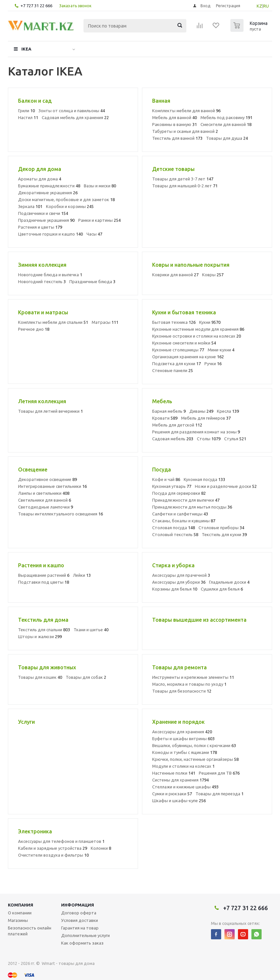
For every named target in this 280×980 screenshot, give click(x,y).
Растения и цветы (40, 227)
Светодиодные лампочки (46, 507)
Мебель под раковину (226, 117)
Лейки (82, 575)
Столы (209, 439)
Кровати (165, 418)
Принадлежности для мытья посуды (192, 507)
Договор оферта (79, 913)
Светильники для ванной (45, 500)
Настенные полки (174, 773)
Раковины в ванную (175, 124)
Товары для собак (86, 677)
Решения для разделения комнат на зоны (196, 432)
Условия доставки (80, 920)
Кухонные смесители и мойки (184, 343)
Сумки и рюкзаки (172, 794)
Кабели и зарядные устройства (53, 848)
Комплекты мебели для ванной (186, 111)
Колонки (101, 848)
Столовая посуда (174, 528)
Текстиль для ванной (177, 138)
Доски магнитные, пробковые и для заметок (66, 199)
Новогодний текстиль (42, 281)
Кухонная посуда (204, 479)
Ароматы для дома (40, 179)
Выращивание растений (44, 575)
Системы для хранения (180, 780)
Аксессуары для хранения (182, 732)
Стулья (235, 439)
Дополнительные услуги (85, 935)
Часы (94, 234)
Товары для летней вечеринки (50, 411)
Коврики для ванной (175, 275)
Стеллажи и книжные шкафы (185, 787)
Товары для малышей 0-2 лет (185, 186)
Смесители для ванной (226, 124)
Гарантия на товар (80, 928)
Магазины (18, 920)
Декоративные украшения (48, 193)
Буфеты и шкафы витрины (183, 739)
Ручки (213, 364)
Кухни (210, 322)
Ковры (213, 275)
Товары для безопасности (182, 691)
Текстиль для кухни (224, 534)
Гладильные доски (229, 582)
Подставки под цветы (44, 582)
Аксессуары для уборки (179, 582)
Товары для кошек (40, 677)
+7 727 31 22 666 (36, 6)
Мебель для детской (177, 425)
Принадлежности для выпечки (186, 500)
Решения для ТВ (219, 773)
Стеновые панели (173, 370)
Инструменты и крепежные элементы (193, 677)
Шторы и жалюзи (40, 636)
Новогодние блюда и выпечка (50, 275)
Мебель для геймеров (206, 418)
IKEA (26, 49)
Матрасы (105, 322)
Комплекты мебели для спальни (53, 322)
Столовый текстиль (175, 534)
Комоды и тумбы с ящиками (185, 752)
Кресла (228, 411)
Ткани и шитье (91, 630)
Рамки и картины (99, 220)
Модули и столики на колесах (183, 766)
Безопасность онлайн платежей (30, 931)
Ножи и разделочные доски (226, 486)
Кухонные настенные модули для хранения (198, 329)
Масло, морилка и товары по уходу (189, 684)
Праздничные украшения (46, 220)
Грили (26, 111)
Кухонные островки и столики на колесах (197, 336)
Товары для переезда (220, 794)
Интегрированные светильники (52, 486)
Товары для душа (227, 138)
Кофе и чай (166, 479)
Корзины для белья (175, 589)
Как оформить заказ (82, 943)
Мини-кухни (221, 350)
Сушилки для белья (222, 589)
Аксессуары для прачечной (181, 575)
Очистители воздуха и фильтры (53, 855)
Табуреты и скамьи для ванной (185, 131)
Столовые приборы (221, 528)
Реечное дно (34, 329)
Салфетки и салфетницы (180, 514)
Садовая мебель (173, 439)
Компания (21, 905)
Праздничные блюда (92, 281)
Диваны (201, 411)
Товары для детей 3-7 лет (183, 179)
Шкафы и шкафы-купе (179, 801)
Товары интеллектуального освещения (60, 514)
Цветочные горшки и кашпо (50, 234)
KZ (259, 6)
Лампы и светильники (44, 493)
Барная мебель (169, 411)
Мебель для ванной (175, 117)
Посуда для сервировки (179, 493)
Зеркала (30, 206)
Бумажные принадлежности (49, 186)
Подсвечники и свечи (43, 213)
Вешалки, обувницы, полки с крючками (194, 745)
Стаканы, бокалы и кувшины (184, 521)
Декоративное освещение (47, 479)
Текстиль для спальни (44, 630)
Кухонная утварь (172, 486)
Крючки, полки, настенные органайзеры (195, 759)
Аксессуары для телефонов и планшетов (61, 841)
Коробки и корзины (70, 206)
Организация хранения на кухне (188, 357)
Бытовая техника (174, 322)
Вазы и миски (100, 186)
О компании (20, 913)
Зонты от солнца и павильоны (72, 111)
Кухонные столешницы (178, 350)
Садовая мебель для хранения (75, 117)
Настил (28, 117)
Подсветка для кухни (176, 364)
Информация (78, 905)
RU (266, 6)
